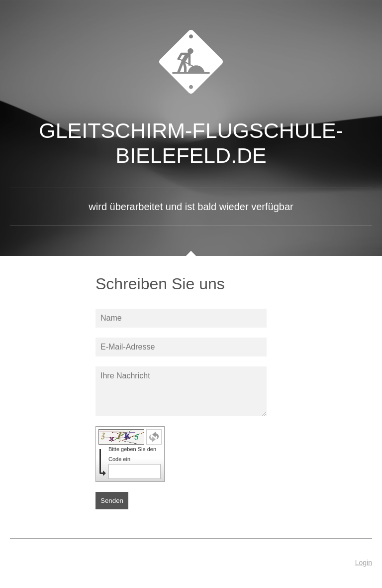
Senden (112, 501)
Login (364, 563)
